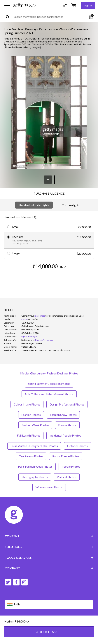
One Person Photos (31, 456)
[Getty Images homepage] (24, 5)
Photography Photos (35, 477)
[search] (9, 17)
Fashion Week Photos (35, 425)
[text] (48, 17)
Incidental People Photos (65, 435)
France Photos (67, 425)
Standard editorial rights (34, 205)
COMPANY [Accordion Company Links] (49, 568)
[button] (49, 113)
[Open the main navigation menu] (7, 6)
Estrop (25, 319)
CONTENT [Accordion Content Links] (49, 536)
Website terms (13, 622)
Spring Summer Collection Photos (49, 384)
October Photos (77, 446)
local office (40, 316)
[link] (28, 340)
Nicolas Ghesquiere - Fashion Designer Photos (49, 373)
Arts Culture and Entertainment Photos (49, 394)
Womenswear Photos (49, 487)
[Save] (48, 180)
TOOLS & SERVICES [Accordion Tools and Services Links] (49, 558)
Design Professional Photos (67, 404)
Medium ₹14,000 (16, 639)
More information (44, 340)
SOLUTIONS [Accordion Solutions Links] (49, 547)
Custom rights (71, 205)
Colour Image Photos (27, 404)
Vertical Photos (67, 477)
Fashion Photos (31, 415)
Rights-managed (29, 337)
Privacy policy (52, 622)
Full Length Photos (29, 435)
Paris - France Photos (66, 456)
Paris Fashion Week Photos (35, 466)
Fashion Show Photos (63, 415)
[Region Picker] (49, 605)
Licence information (74, 622)
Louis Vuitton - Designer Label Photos (34, 446)
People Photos (71, 466)
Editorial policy (33, 622)
